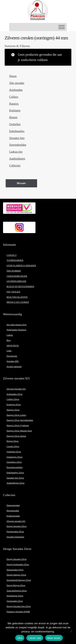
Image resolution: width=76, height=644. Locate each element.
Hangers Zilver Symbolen (18, 425)
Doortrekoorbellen (14, 467)
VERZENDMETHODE (17, 276)
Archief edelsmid (14, 367)
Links (9, 351)
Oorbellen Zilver (14, 452)
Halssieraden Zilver (15, 570)
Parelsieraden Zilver (15, 532)
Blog (9, 340)
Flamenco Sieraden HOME (18, 612)
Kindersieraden (13, 516)
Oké (20, 638)
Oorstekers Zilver (14, 462)
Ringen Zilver (12, 441)
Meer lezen (54, 638)
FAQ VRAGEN (13, 292)
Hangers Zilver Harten (16, 436)
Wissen (21, 183)
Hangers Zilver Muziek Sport (19, 431)
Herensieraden (13, 511)
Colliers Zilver (13, 399)
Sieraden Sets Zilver (15, 478)
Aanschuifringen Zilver (17, 591)
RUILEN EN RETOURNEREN (20, 286)
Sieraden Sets (17, 138)
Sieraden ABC (13, 361)
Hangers (14, 104)
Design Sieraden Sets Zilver (19, 606)
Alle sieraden (17, 83)
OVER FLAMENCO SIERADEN (21, 266)
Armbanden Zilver (14, 394)
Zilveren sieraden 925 (16, 521)
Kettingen (15, 110)
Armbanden (16, 90)
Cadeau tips (16, 152)
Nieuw (13, 76)
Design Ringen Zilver (16, 585)
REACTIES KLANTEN (17, 297)
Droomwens (12, 356)
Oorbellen (15, 124)
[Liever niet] (71, 631)
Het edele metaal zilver (17, 325)
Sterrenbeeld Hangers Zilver (19, 580)
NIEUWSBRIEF (14, 271)
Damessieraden (13, 505)
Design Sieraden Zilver (17, 526)
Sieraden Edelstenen (15, 537)
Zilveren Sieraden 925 (16, 389)
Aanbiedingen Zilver (15, 483)
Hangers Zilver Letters (16, 415)
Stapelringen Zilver (15, 596)
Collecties (15, 166)
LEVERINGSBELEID (16, 281)
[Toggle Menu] (62, 27)
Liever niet (35, 638)
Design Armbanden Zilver (18, 564)
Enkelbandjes (17, 131)
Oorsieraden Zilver (15, 601)
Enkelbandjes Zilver (15, 473)
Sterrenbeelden (18, 145)
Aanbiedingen (17, 159)
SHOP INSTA (13, 346)
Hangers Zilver (13, 410)
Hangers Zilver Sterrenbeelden (20, 420)
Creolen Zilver (13, 446)
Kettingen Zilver (14, 405)
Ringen (13, 117)
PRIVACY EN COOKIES (18, 302)
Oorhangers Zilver (14, 457)
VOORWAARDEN (15, 260)
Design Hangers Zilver (16, 575)
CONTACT (11, 255)
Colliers (14, 97)
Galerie (10, 335)
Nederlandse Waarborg (16, 330)
